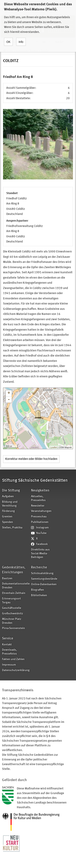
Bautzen (7, 578)
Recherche (39, 567)
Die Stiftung (11, 491)
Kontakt (7, 645)
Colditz (45, 51)
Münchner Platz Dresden (12, 621)
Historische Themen (27, 51)
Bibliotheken (39, 595)
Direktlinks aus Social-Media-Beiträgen (40, 554)
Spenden (7, 522)
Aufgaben (8, 496)
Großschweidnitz (13, 614)
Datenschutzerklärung (15, 670)
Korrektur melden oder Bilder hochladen (31, 459)
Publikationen (40, 522)
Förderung (8, 511)
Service (8, 638)
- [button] (9, 400)
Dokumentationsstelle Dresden (15, 586)
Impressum (9, 665)
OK (9, 38)
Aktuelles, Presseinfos (38, 498)
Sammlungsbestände (44, 579)
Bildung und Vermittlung (10, 504)
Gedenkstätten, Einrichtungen (14, 570)
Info (21, 38)
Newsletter (38, 506)
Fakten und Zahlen (13, 659)
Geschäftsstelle (12, 608)
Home (10, 51)
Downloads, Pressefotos (9, 652)
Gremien (7, 517)
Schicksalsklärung (42, 573)
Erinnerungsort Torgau (11, 601)
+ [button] (9, 393)
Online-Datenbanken (44, 584)
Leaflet (54, 447)
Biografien (37, 590)
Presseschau (39, 517)
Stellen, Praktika (12, 528)
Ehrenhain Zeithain (14, 593)
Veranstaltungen (41, 511)
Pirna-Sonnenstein (13, 628)
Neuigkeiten (40, 491)
